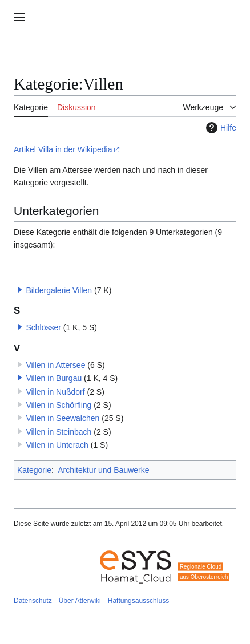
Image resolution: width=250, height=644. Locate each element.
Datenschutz (33, 601)
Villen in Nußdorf (55, 392)
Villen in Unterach (57, 445)
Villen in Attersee (55, 365)
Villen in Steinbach (59, 432)
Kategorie (34, 470)
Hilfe (220, 128)
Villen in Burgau (54, 378)
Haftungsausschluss (138, 601)
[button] (20, 290)
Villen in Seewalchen (62, 418)
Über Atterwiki (80, 601)
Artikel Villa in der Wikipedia (63, 149)
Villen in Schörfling (59, 405)
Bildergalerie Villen (59, 290)
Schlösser (43, 327)
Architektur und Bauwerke (103, 470)
